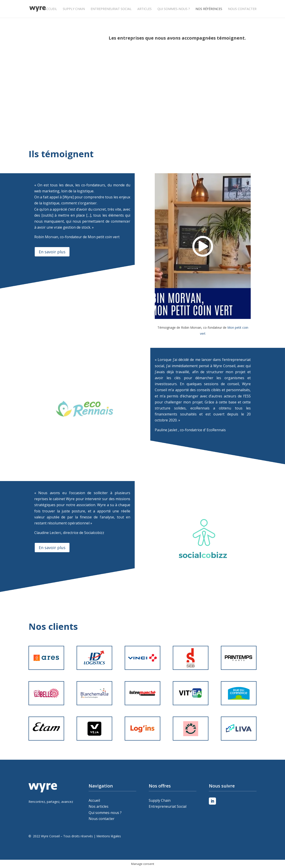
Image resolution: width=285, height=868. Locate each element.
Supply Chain (74, 9)
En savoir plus (52, 252)
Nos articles (99, 806)
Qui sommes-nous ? (174, 9)
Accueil (51, 9)
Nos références (209, 9)
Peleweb (29, 842)
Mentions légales (109, 836)
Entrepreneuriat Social (111, 9)
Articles (145, 9)
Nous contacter (242, 9)
